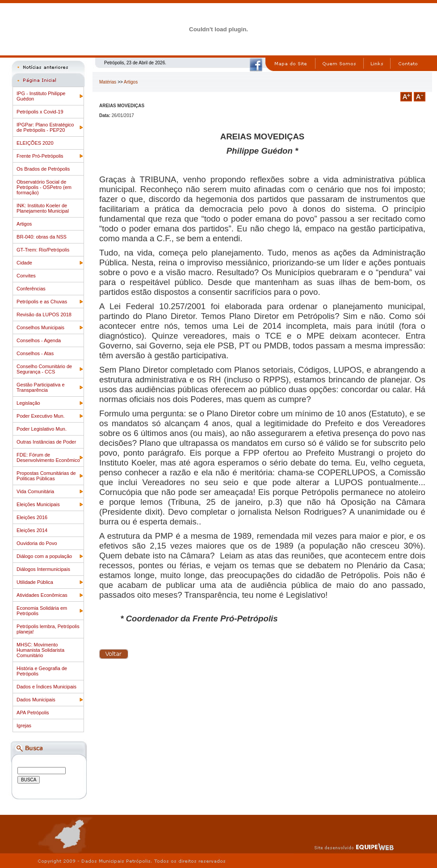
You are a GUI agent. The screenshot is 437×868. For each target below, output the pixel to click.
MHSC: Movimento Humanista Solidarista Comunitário (40, 650)
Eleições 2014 (32, 530)
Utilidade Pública (35, 582)
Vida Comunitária (35, 491)
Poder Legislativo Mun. (42, 429)
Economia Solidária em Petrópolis (42, 611)
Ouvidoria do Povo (37, 543)
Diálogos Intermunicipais (43, 569)
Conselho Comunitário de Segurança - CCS (44, 369)
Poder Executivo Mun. (41, 416)
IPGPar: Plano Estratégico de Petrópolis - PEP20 (45, 127)
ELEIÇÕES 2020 (35, 143)
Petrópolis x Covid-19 (40, 112)
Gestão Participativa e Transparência (41, 387)
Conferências (31, 289)
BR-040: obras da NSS (42, 237)
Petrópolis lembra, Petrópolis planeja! (48, 629)
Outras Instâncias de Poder (46, 442)
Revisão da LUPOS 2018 (44, 314)
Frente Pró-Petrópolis (40, 156)
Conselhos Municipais (40, 327)
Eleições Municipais (38, 504)
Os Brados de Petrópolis (43, 169)
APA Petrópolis (33, 713)
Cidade (24, 263)
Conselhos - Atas (35, 353)
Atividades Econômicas (42, 595)
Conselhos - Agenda (39, 340)
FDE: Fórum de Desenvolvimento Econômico (48, 457)
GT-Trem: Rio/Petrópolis (43, 250)
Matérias (108, 82)
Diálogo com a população (44, 556)
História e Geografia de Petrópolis (42, 671)
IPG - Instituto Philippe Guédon (41, 96)
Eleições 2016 (32, 517)
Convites (26, 276)
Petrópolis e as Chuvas (42, 302)
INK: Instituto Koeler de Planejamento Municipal (43, 208)
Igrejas (24, 725)
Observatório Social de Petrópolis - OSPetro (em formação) (44, 187)
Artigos (24, 224)
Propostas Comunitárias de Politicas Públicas (46, 476)
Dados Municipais (36, 700)
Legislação (28, 403)
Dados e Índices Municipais (46, 687)
